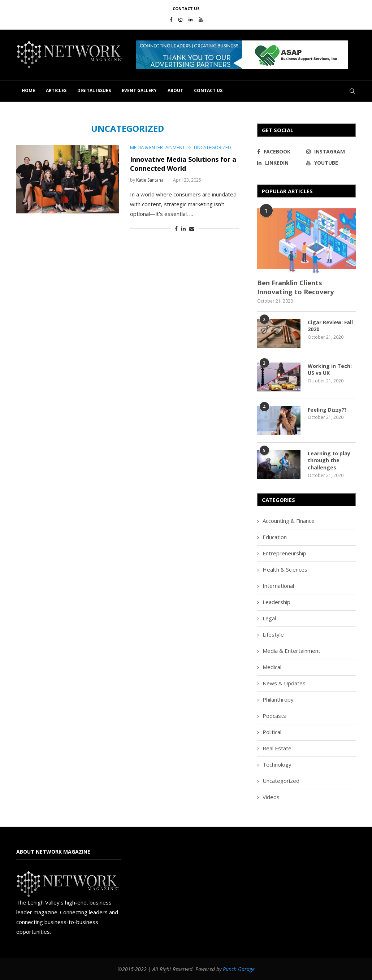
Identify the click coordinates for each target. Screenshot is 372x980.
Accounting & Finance (289, 521)
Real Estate (277, 748)
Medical (272, 667)
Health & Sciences (285, 569)
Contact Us (186, 8)
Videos (271, 797)
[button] (242, 55)
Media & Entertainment (291, 651)
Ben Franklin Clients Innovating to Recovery (295, 287)
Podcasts (274, 716)
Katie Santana (150, 180)
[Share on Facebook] (176, 228)
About (175, 90)
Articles (56, 90)
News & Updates (284, 683)
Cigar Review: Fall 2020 (330, 326)
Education (275, 537)
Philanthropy (278, 699)
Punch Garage (239, 969)
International (278, 586)
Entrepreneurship (284, 553)
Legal (269, 618)
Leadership (276, 602)
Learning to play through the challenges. (329, 460)
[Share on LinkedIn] (183, 228)
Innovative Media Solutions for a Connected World (183, 164)
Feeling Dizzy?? (327, 410)
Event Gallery (139, 90)
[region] (246, 55)
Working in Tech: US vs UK (330, 370)
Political (272, 732)
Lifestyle (273, 634)
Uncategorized (281, 781)
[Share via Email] (192, 228)
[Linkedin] (191, 19)
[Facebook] (171, 19)
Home (28, 90)
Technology (277, 764)
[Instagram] (180, 19)
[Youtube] (201, 19)
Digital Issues (94, 90)
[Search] (352, 91)
